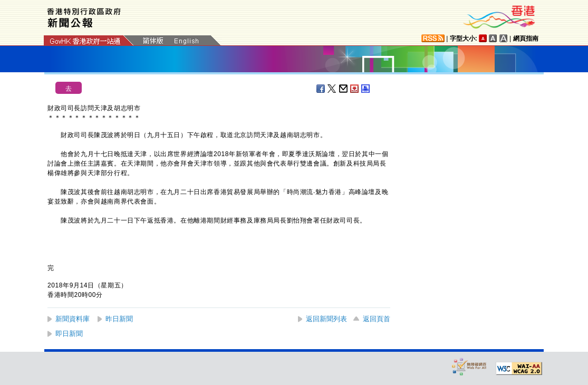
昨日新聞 (119, 319)
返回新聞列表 (326, 319)
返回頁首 (377, 319)
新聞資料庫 (73, 319)
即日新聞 (69, 334)
